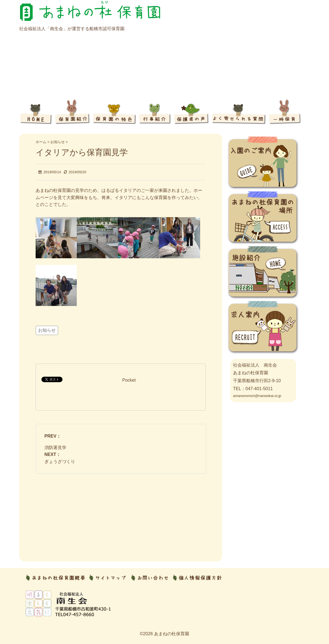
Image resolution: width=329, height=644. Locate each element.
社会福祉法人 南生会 (255, 365)
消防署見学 (55, 448)
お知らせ (47, 330)
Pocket (129, 380)
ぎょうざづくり (60, 462)
